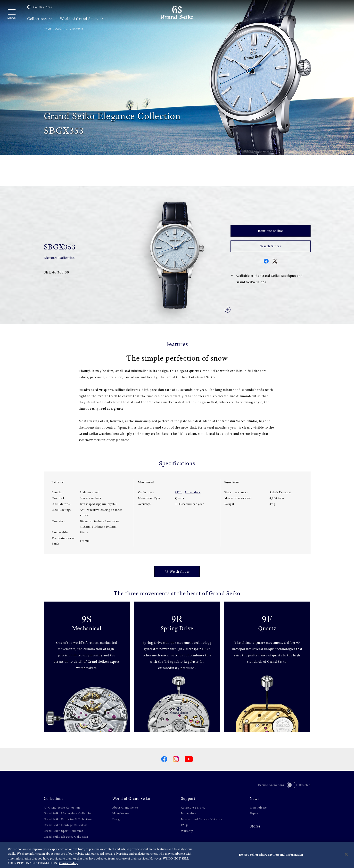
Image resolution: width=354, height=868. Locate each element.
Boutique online (270, 231)
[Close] (346, 854)
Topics (254, 813)
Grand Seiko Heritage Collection (66, 825)
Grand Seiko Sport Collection (64, 831)
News (255, 799)
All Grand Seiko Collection (62, 808)
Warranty (187, 831)
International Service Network (202, 819)
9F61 (179, 492)
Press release (258, 808)
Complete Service (193, 808)
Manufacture (121, 813)
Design (117, 819)
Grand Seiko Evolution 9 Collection (68, 819)
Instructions (193, 492)
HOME (48, 29)
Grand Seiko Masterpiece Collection (68, 813)
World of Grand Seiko (82, 19)
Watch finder (177, 572)
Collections (40, 19)
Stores (255, 826)
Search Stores (270, 246)
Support (188, 799)
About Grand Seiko (125, 808)
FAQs (185, 825)
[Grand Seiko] (177, 12)
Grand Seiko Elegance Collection (66, 837)
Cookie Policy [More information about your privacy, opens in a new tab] (68, 863)
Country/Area (40, 7)
